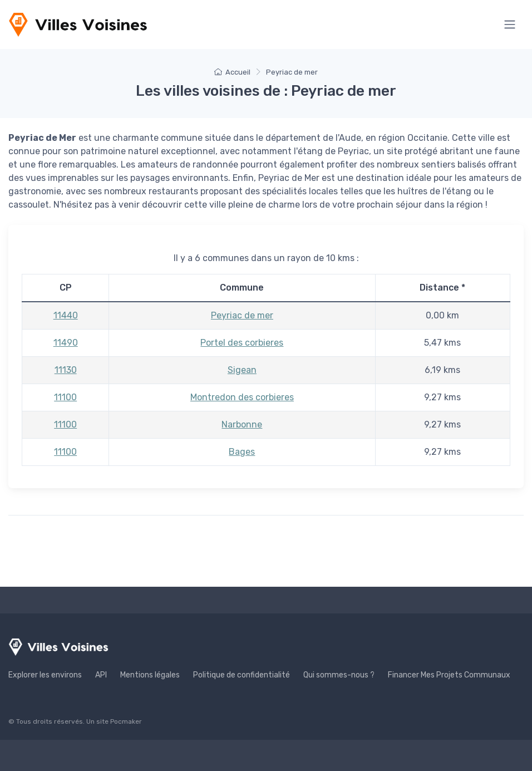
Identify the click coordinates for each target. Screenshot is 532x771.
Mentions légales (150, 675)
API (101, 675)
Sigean (242, 370)
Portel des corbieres (242, 343)
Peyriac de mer (242, 315)
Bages (242, 452)
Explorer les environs (45, 675)
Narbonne (242, 424)
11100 (65, 397)
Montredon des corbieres (242, 397)
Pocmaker (126, 721)
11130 (66, 370)
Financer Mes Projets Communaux (449, 675)
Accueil (232, 72)
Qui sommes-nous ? (339, 675)
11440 (66, 315)
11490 (66, 343)
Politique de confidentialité (242, 675)
